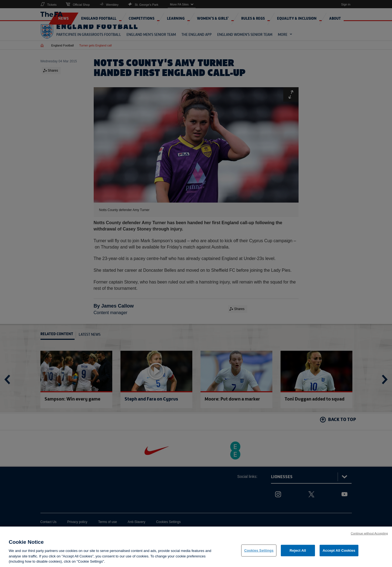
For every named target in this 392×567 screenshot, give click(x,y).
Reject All (298, 552)
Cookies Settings (259, 552)
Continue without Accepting (369, 534)
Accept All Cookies (339, 552)
